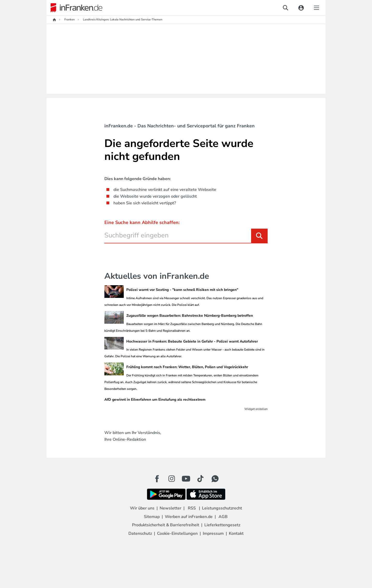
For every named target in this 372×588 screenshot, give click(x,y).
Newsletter (171, 508)
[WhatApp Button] (215, 479)
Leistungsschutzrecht (222, 508)
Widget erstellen (256, 409)
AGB (223, 517)
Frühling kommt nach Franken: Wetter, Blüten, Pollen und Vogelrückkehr (187, 367)
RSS (192, 508)
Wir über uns (142, 508)
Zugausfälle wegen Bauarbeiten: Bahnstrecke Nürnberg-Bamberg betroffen (190, 316)
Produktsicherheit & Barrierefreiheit (166, 525)
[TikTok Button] (200, 479)
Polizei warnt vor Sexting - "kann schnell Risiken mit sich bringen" (182, 290)
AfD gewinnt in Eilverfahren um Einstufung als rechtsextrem (155, 400)
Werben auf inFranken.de (189, 517)
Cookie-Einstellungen (177, 533)
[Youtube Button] (186, 479)
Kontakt (236, 533)
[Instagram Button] (172, 480)
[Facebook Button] (157, 479)
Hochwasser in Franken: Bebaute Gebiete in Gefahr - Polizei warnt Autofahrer (192, 341)
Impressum (213, 533)
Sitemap (152, 517)
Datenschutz (140, 533)
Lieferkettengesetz (222, 525)
